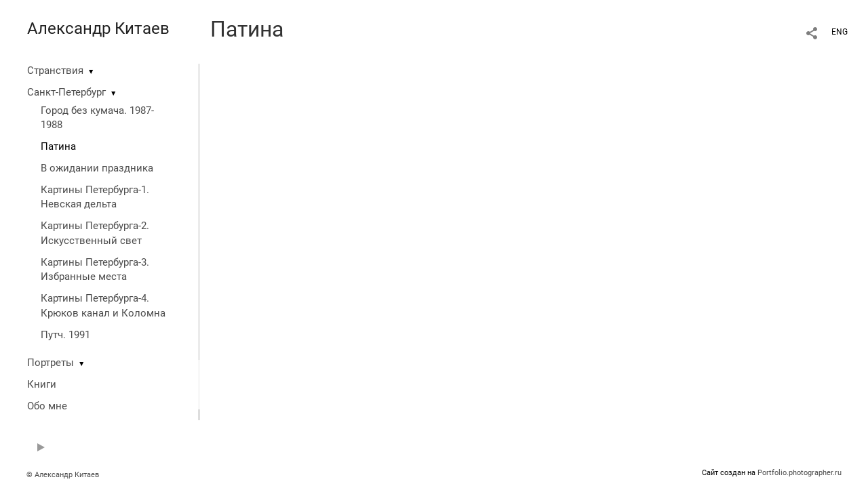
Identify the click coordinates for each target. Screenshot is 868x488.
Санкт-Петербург (66, 92)
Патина (58, 146)
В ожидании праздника (97, 168)
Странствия (55, 70)
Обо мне (47, 406)
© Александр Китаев (63, 475)
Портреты (51, 363)
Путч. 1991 (65, 335)
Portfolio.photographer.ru (800, 473)
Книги (42, 384)
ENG (840, 32)
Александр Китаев (98, 28)
